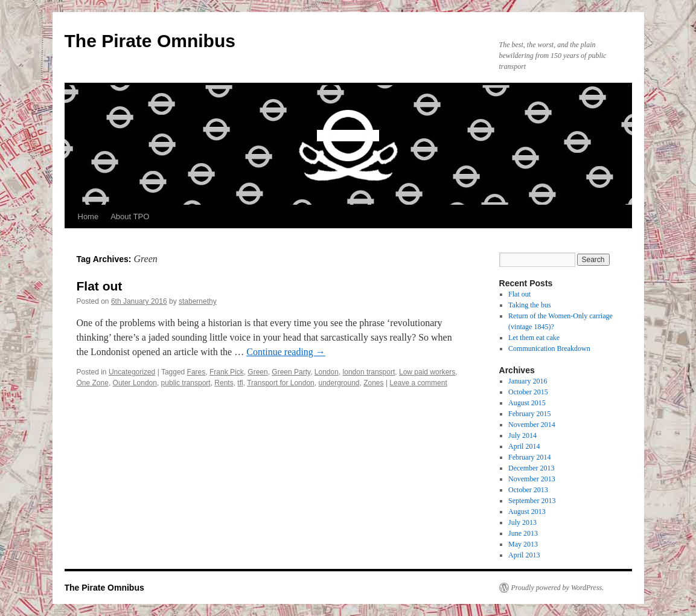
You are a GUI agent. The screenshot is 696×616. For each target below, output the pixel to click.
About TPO (130, 217)
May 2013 (523, 544)
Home (88, 217)
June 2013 (523, 533)
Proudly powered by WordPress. (558, 588)
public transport (186, 383)
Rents (224, 383)
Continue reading (286, 352)
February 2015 (529, 414)
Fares (196, 372)
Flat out (100, 286)
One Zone (93, 383)
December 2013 (531, 468)
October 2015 (528, 392)
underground (339, 383)
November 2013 (532, 479)
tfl (240, 383)
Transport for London (281, 383)
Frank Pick (227, 372)
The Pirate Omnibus (150, 41)
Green (257, 372)
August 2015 (527, 403)
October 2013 (528, 490)
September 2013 (532, 501)
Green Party (291, 372)
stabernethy (198, 301)
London (327, 372)
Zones (373, 383)
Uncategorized (132, 372)
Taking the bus (529, 305)
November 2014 (532, 425)
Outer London (135, 383)
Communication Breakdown (549, 348)
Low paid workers (427, 372)
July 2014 (522, 435)
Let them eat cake (534, 338)
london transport (369, 372)
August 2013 (527, 512)
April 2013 (524, 555)
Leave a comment (418, 383)
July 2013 (522, 522)
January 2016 (528, 381)
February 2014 (529, 457)
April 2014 (524, 446)
